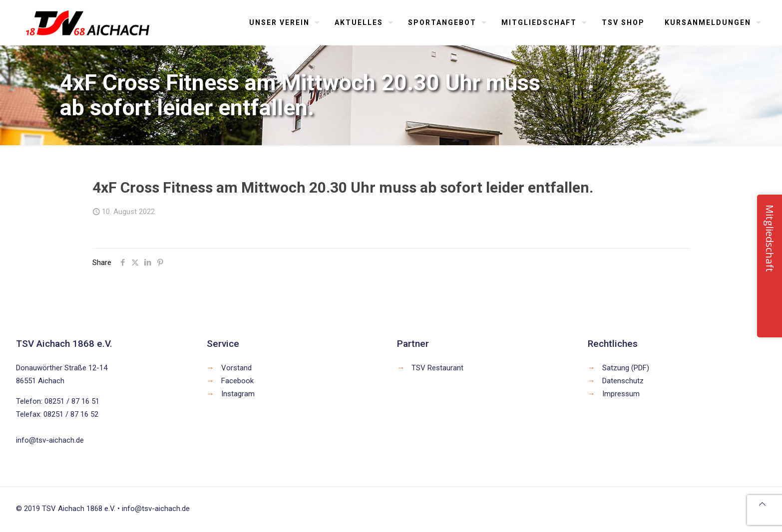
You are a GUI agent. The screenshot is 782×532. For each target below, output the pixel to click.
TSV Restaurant (437, 368)
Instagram (238, 394)
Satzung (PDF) (626, 368)
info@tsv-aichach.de (50, 440)
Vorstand (236, 368)
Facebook (237, 381)
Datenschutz (623, 381)
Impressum (621, 394)
